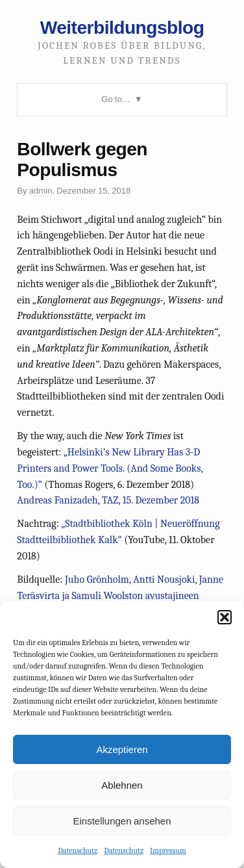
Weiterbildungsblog (122, 27)
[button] (225, 617)
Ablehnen (122, 785)
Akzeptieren (122, 749)
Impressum (168, 850)
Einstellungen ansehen (122, 821)
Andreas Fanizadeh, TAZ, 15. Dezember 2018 (108, 500)
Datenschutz (78, 850)
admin (41, 191)
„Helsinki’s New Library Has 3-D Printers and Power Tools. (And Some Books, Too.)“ (110, 468)
